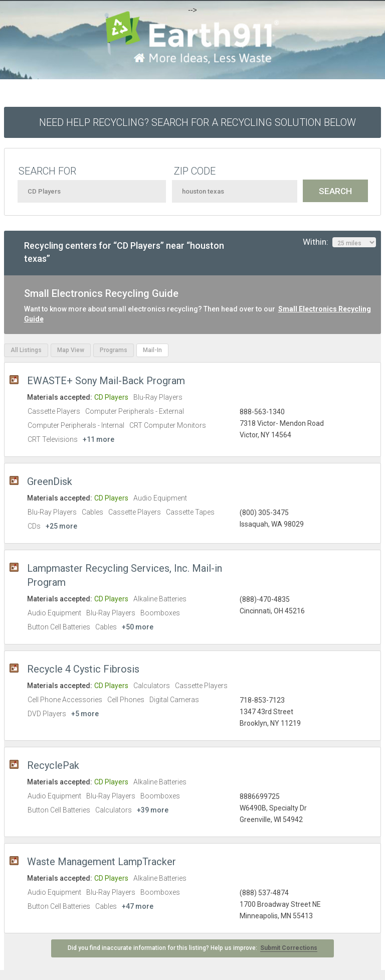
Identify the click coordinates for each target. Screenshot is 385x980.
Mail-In (152, 350)
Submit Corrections (289, 948)
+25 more (61, 526)
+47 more (138, 906)
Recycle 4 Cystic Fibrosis (83, 669)
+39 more (153, 810)
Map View (71, 350)
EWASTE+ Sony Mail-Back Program (106, 381)
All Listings (26, 350)
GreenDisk (50, 481)
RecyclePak (53, 765)
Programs (114, 350)
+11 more (99, 439)
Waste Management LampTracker (102, 862)
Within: (339, 242)
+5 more (85, 714)
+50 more (138, 627)
